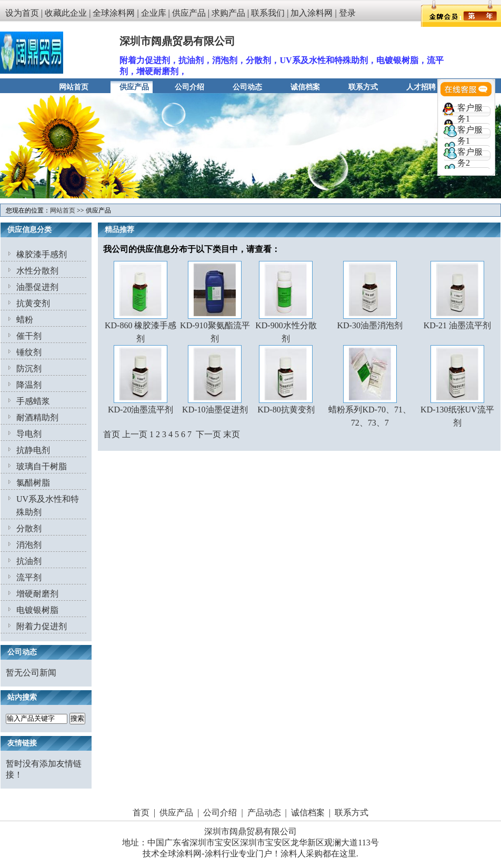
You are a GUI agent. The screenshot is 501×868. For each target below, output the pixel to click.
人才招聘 (421, 87)
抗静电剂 (33, 450)
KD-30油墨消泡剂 (369, 325)
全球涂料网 (114, 13)
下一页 (208, 434)
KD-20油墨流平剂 (141, 410)
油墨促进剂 (37, 287)
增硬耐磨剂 (37, 594)
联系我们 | (271, 13)
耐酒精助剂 (37, 417)
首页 (141, 813)
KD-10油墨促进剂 (215, 410)
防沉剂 (29, 369)
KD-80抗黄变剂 (286, 410)
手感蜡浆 (33, 401)
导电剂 (29, 434)
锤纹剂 (29, 352)
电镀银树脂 (37, 610)
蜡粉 (25, 320)
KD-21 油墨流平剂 (457, 325)
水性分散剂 (37, 271)
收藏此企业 (66, 13)
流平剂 (29, 577)
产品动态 (264, 813)
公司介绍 (189, 87)
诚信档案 (305, 87)
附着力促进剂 (42, 626)
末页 (232, 434)
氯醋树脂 (33, 483)
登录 (347, 13)
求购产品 (228, 13)
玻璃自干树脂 (42, 466)
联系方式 (363, 87)
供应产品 (189, 13)
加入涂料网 (312, 13)
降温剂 (29, 385)
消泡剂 (29, 545)
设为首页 (22, 13)
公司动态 (247, 87)
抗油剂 (29, 561)
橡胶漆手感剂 (42, 254)
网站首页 (74, 87)
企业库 (154, 13)
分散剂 (29, 528)
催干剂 (29, 336)
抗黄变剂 (33, 303)
